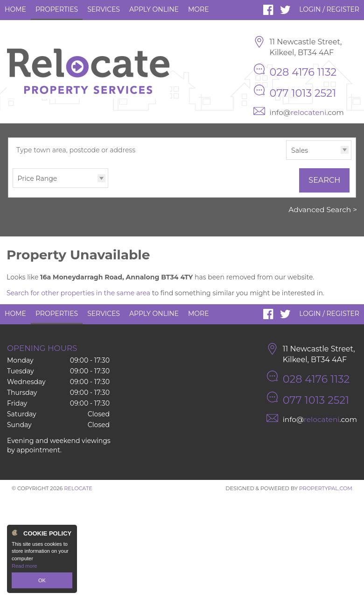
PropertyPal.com (326, 488)
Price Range (38, 179)
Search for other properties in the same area (78, 293)
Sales (300, 150)
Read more (24, 566)
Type (286, 159)
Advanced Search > (323, 210)
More (199, 9)
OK (42, 580)
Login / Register (329, 9)
